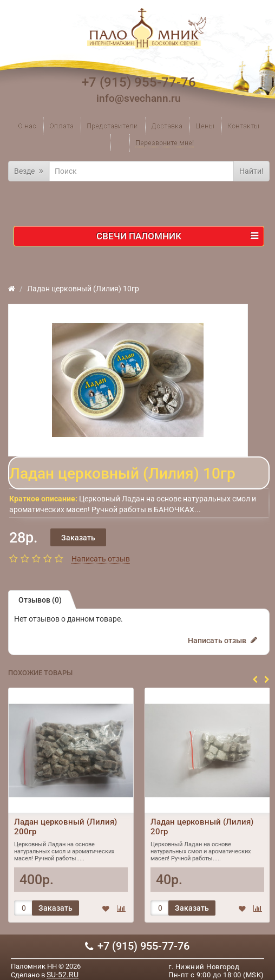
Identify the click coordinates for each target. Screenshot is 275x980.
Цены (205, 126)
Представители (112, 126)
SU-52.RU (63, 975)
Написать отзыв (101, 559)
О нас (27, 126)
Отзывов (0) (40, 600)
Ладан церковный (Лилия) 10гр (83, 289)
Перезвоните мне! (165, 143)
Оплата (61, 126)
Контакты (243, 126)
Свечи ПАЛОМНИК (177, 236)
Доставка (167, 126)
